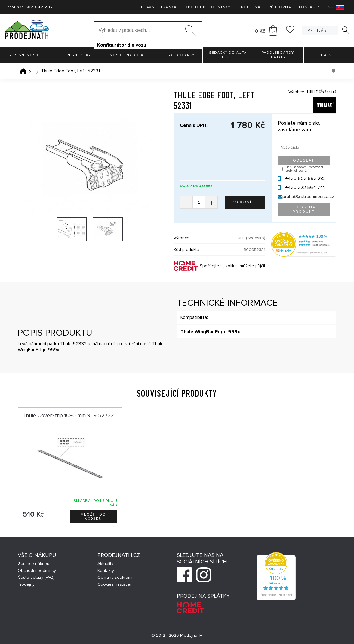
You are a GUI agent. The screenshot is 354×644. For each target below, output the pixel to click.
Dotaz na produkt (304, 209)
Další (329, 55)
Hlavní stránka (159, 7)
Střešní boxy (76, 55)
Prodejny (26, 584)
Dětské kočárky (177, 55)
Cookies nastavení (115, 584)
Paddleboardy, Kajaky (278, 55)
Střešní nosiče (25, 55)
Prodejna (249, 7)
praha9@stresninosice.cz (308, 197)
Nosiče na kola (127, 55)
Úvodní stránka (23, 71)
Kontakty (309, 7)
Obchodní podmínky (207, 7)
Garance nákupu (34, 564)
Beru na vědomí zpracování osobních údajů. (304, 169)
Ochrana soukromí (115, 577)
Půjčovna (280, 7)
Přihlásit (320, 31)
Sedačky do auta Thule (228, 55)
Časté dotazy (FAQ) (36, 577)
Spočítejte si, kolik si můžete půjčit (232, 266)
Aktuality (105, 564)
